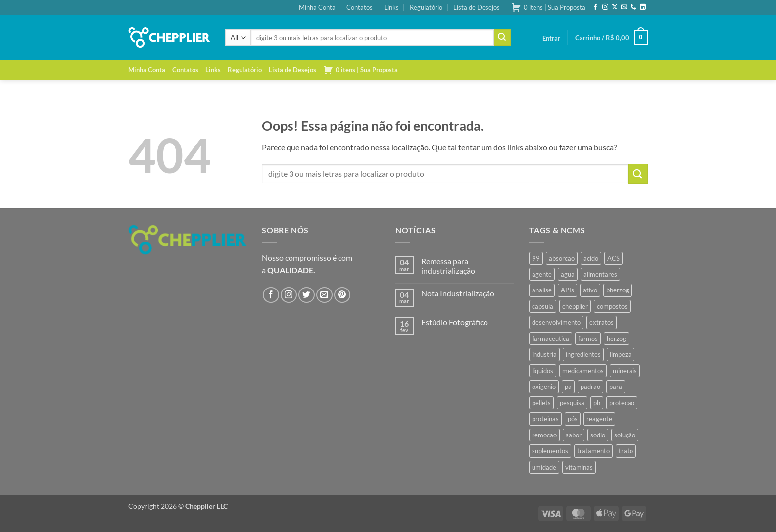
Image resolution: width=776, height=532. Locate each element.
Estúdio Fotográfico (455, 322)
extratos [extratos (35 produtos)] (602, 322)
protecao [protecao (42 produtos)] (622, 403)
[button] (551, 38)
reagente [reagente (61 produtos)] (599, 419)
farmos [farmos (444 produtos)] (588, 339)
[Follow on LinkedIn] (643, 7)
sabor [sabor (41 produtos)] (574, 435)
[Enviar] (502, 38)
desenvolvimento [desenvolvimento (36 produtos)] (556, 322)
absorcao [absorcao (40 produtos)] (562, 258)
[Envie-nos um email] (624, 7)
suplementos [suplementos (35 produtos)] (550, 451)
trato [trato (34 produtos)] (626, 451)
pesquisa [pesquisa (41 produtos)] (572, 403)
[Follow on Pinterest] (342, 295)
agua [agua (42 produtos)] (568, 274)
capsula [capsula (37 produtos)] (543, 306)
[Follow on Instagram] (605, 7)
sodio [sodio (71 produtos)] (598, 435)
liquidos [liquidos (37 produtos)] (543, 371)
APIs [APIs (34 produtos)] (567, 290)
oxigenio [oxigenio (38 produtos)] (544, 387)
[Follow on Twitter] (307, 295)
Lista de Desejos (477, 7)
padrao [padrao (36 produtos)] (590, 387)
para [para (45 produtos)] (616, 387)
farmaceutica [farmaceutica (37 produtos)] (551, 339)
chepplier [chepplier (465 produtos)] (575, 306)
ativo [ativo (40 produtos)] (590, 290)
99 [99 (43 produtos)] (536, 258)
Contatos (360, 7)
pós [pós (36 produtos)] (573, 419)
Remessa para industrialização (448, 266)
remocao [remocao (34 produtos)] (544, 435)
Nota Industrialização (458, 293)
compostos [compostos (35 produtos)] (612, 306)
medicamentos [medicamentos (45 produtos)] (583, 371)
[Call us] (633, 7)
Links (391, 7)
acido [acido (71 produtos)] (591, 258)
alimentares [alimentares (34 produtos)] (600, 274)
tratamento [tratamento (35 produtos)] (593, 451)
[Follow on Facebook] (595, 7)
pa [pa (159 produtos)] (568, 387)
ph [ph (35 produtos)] (597, 403)
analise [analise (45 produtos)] (542, 290)
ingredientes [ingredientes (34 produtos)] (583, 354)
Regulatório (426, 7)
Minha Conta (317, 7)
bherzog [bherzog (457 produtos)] (618, 290)
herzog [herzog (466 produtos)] (616, 339)
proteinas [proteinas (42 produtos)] (545, 419)
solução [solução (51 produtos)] (625, 435)
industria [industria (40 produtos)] (544, 354)
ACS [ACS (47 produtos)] (613, 258)
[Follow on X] (615, 7)
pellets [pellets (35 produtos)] (541, 403)
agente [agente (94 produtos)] (542, 274)
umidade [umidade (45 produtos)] (544, 467)
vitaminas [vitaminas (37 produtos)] (579, 467)
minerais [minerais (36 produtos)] (625, 371)
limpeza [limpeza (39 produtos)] (621, 354)
